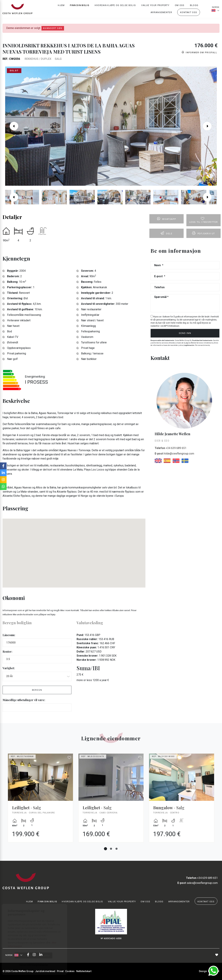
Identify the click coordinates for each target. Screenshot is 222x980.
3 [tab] (117, 849)
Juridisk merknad (45, 971)
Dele (166, 233)
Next (210, 126)
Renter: (7, 652)
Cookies (70, 971)
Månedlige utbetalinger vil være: (24, 700)
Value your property (155, 6)
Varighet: (9, 668)
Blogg (194, 6)
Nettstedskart (84, 971)
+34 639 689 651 (171, 448)
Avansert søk (53, 28)
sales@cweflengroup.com (198, 883)
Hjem (61, 6)
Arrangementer (161, 13)
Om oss (180, 6)
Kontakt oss (189, 13)
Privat (60, 971)
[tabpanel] (40, 800)
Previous (12, 126)
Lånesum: (9, 635)
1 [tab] (105, 849)
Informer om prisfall (199, 52)
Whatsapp (166, 219)
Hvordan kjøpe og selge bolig (115, 6)
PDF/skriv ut (203, 233)
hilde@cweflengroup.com (174, 454)
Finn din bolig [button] (80, 6)
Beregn (37, 690)
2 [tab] (111, 849)
